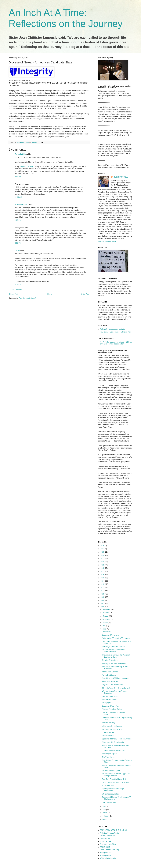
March (105, 813)
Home (50, 294)
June (105, 629)
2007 (103, 604)
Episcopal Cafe (106, 841)
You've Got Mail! (108, 786)
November (107, 613)
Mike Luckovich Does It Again (113, 742)
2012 (103, 588)
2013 (103, 584)
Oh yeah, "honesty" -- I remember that (116, 688)
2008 (103, 600)
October (106, 616)
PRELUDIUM (105, 847)
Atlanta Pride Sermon (110, 672)
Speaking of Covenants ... (112, 635)
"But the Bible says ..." (110, 802)
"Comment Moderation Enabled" (114, 751)
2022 (103, 555)
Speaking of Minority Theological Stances (117, 739)
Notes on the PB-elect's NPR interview (116, 638)
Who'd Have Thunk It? (110, 700)
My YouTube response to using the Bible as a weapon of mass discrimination (116, 343)
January (106, 819)
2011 (103, 591)
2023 (103, 552)
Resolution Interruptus (110, 696)
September (107, 619)
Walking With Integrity (108, 858)
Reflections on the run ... (111, 682)
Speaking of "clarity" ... (110, 706)
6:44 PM (18, 177)
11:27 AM (18, 197)
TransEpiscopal (106, 855)
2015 (103, 578)
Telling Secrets (105, 853)
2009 (103, 597)
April (104, 810)
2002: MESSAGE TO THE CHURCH (113, 830)
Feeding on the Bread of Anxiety (114, 663)
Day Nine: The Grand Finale (112, 685)
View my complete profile (107, 241)
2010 (103, 594)
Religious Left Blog (26, 167)
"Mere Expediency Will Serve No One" (116, 782)
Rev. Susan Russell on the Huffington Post (116, 332)
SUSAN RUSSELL (22, 205)
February (106, 816)
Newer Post (14, 294)
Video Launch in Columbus (112, 726)
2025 (103, 546)
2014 (103, 581)
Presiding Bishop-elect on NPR (113, 647)
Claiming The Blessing (108, 836)
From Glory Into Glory (108, 844)
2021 (103, 558)
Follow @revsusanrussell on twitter (113, 329)
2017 (103, 571)
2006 (103, 607)
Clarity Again (107, 703)
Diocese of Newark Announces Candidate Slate (113, 651)
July (104, 626)
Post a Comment (18, 289)
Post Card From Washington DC (114, 779)
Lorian (17, 250)
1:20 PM (18, 220)
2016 (103, 575)
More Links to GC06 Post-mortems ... (116, 678)
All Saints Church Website (110, 833)
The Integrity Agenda (110, 754)
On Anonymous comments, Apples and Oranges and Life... (116, 775)
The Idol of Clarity (109, 723)
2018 (103, 568)
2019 (103, 565)
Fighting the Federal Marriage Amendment (113, 790)
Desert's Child (105, 839)
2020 (103, 562)
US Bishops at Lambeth (111, 794)
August (105, 622)
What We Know (108, 736)
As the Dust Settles (109, 675)
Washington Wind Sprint (111, 771)
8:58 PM (18, 243)
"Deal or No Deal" (109, 732)
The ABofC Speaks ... (110, 660)
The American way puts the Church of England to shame (116, 656)
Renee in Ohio (20, 154)
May (104, 806)
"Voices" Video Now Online (112, 709)
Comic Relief (107, 632)
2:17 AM (18, 284)
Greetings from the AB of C (112, 729)
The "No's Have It (108, 757)
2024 (103, 549)
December (107, 610)
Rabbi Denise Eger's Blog (109, 850)
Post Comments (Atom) (27, 298)
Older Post (85, 294)
